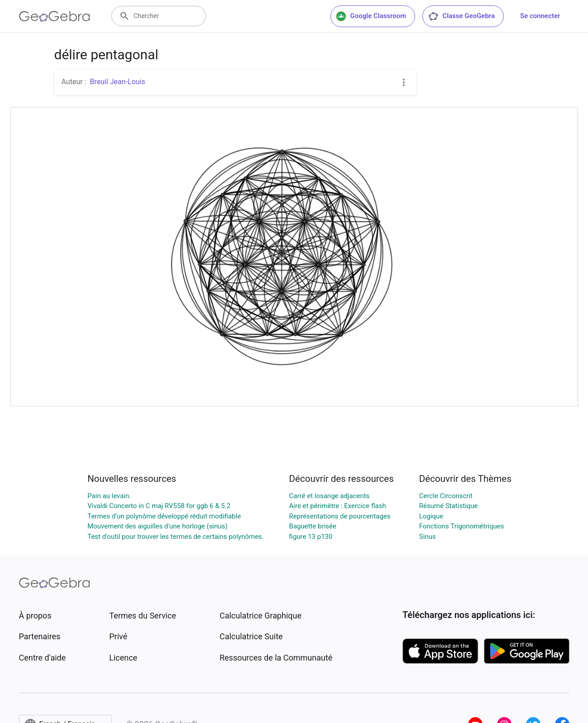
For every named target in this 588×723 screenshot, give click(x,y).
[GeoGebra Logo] (55, 16)
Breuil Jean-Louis (117, 82)
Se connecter (540, 16)
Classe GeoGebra (461, 16)
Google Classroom (371, 16)
